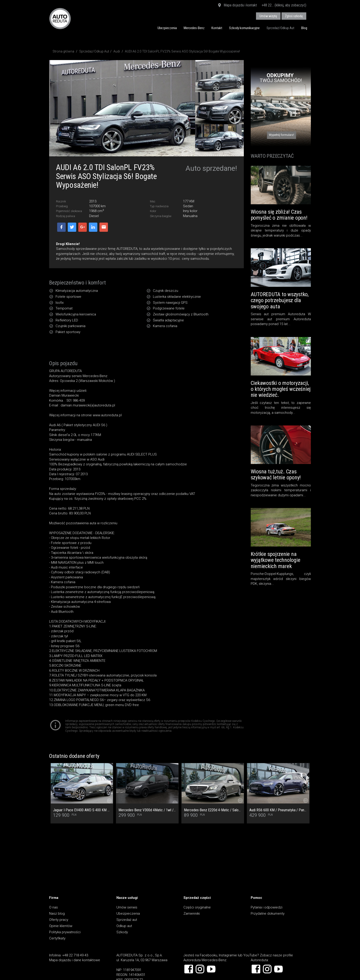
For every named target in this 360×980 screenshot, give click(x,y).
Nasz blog (57, 914)
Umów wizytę (268, 16)
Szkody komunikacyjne (244, 28)
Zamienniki (192, 914)
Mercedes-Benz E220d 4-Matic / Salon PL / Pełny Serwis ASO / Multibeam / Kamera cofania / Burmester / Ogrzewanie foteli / (213, 810)
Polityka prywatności (65, 932)
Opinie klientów (61, 926)
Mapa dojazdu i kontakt (237, 6)
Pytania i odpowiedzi (267, 907)
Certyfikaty (57, 938)
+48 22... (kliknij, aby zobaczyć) (284, 5)
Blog (304, 28)
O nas (53, 907)
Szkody (122, 932)
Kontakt (217, 28)
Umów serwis (127, 907)
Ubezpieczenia (167, 28)
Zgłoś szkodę (294, 16)
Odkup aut (124, 926)
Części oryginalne (197, 907)
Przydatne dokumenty (268, 914)
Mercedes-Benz (194, 28)
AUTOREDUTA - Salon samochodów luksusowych (60, 18)
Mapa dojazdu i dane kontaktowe (75, 960)
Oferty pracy (59, 920)
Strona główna (63, 51)
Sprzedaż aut (127, 920)
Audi (117, 51)
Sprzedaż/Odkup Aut (280, 28)
